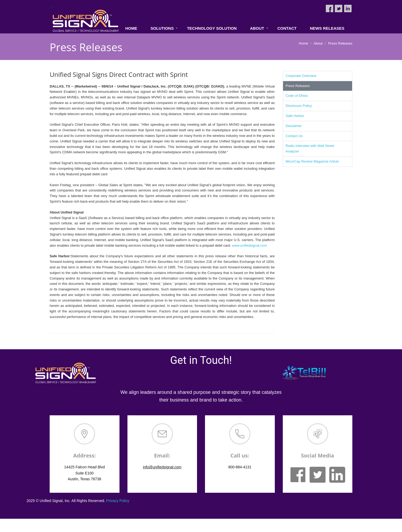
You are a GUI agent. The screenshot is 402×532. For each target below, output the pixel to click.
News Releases (327, 28)
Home (131, 28)
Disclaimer (294, 126)
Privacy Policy (118, 501)
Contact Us (294, 136)
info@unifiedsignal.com (162, 467)
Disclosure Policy (299, 106)
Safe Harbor (295, 116)
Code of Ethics (297, 96)
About (257, 28)
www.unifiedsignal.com (250, 245)
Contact (287, 28)
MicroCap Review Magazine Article (312, 161)
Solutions (162, 28)
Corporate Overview (301, 76)
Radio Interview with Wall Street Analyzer (310, 149)
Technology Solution (212, 28)
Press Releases (298, 86)
